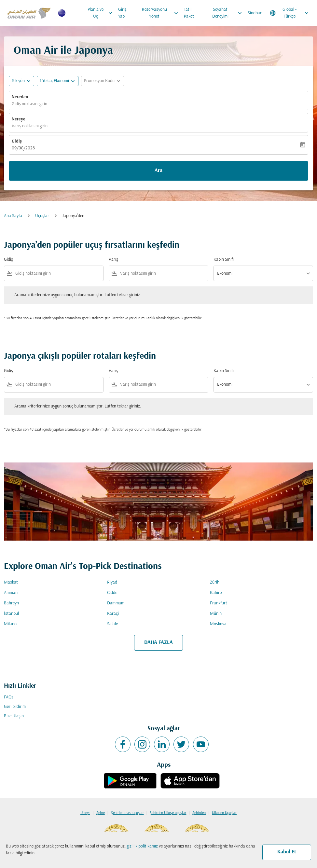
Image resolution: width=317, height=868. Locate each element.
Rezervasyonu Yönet (162, 13)
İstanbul (11, 614)
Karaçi (113, 614)
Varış (113, 260)
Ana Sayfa (13, 216)
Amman (11, 593)
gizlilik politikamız (142, 846)
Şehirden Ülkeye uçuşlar (168, 813)
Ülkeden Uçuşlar (224, 813)
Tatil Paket (189, 13)
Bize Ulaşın (14, 716)
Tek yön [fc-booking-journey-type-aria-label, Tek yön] (18, 81)
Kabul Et (287, 852)
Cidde (112, 593)
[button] (58, 81)
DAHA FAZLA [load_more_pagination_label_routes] (158, 642)
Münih (216, 614)
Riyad (112, 582)
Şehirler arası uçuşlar (127, 813)
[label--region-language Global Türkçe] (290, 13)
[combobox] (58, 274)
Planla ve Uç (102, 13)
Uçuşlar (42, 216)
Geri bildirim (15, 707)
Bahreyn (11, 603)
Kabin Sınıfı (224, 260)
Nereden (20, 97)
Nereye (19, 119)
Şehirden (199, 813)
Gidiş (17, 141)
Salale (112, 624)
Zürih (215, 582)
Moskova (218, 624)
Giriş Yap (122, 13)
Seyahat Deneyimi (229, 13)
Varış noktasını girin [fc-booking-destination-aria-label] (30, 126)
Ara (158, 171)
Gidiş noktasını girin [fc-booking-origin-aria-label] (29, 104)
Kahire (216, 593)
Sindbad (255, 13)
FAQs (9, 697)
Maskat (11, 582)
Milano (10, 624)
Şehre (101, 813)
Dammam (116, 603)
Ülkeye (85, 813)
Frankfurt (219, 603)
